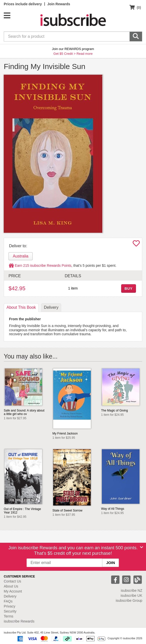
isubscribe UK (131, 595)
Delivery (10, 596)
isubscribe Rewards (19, 621)
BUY (128, 288)
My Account (13, 591)
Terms (9, 616)
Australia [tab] (21, 256)
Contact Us (12, 581)
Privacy (10, 606)
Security (10, 611)
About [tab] (21, 307)
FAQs (8, 601)
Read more (85, 54)
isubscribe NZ (131, 590)
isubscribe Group (129, 600)
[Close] (141, 547)
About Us (11, 586)
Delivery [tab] (51, 307)
